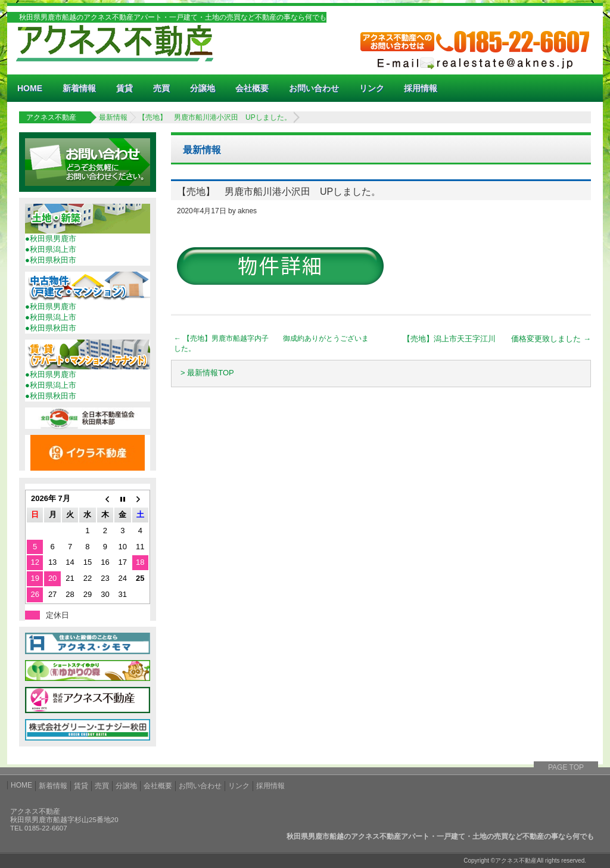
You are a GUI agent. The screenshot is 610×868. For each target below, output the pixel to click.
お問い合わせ (314, 88)
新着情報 (79, 88)
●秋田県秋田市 (51, 260)
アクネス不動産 (51, 117)
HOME (30, 88)
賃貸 (125, 88)
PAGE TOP (566, 767)
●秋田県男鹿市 (51, 239)
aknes (247, 211)
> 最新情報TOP (207, 373)
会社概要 (252, 88)
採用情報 (421, 88)
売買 (161, 88)
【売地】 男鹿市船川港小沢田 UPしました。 (215, 117)
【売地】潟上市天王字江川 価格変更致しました (497, 339)
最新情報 (113, 117)
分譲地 (203, 88)
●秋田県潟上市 (51, 249)
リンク (372, 88)
